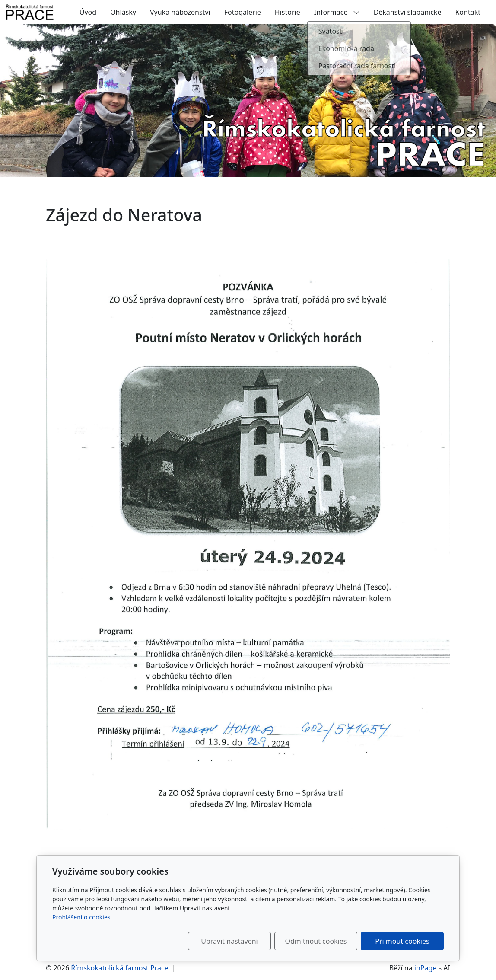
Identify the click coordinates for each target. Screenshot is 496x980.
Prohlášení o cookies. (82, 917)
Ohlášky (123, 12)
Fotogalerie (243, 12)
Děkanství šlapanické (408, 12)
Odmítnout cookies (316, 941)
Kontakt (468, 12)
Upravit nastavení (229, 941)
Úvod (88, 12)
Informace (337, 12)
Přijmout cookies (402, 941)
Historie (288, 12)
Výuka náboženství (180, 12)
